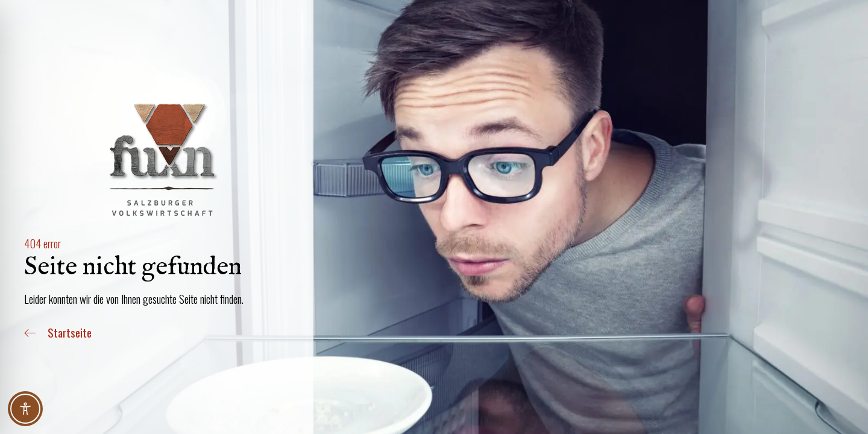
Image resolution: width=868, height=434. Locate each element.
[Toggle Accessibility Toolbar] (25, 409)
